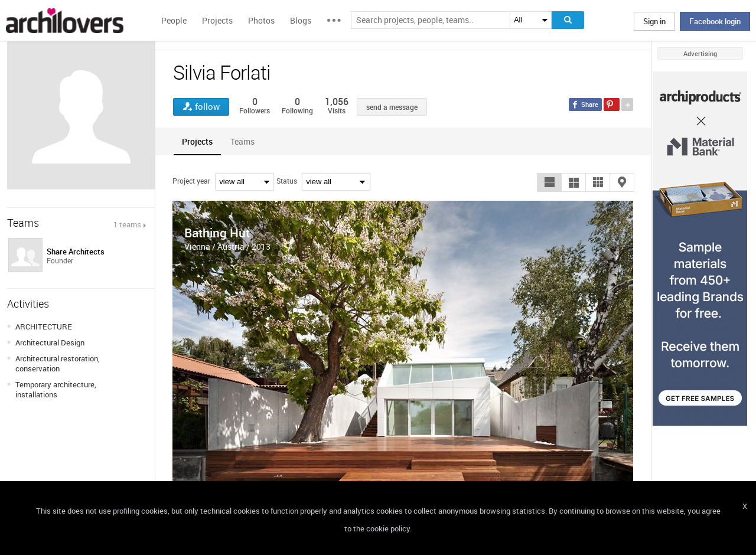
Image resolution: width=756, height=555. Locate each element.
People (174, 20)
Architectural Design (50, 342)
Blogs (301, 20)
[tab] (197, 141)
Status (287, 181)
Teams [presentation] (242, 141)
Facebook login (715, 21)
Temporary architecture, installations (56, 389)
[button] (549, 182)
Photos (261, 20)
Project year (191, 181)
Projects (217, 20)
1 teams (127, 224)
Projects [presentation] (197, 141)
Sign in (654, 21)
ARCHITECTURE (44, 327)
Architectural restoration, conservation (58, 363)
